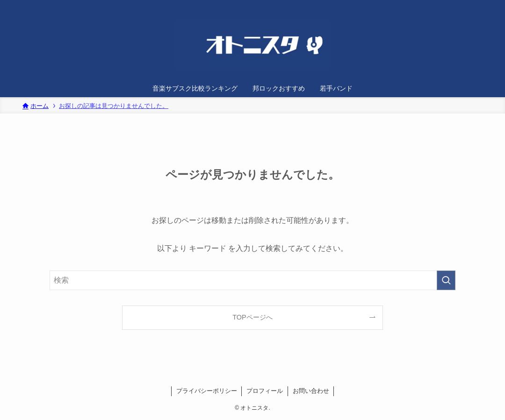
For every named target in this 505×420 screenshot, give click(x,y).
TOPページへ (252, 317)
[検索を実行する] (446, 280)
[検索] (484, 5)
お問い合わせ (311, 391)
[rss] (472, 5)
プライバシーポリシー (207, 391)
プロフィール (265, 391)
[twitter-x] (460, 5)
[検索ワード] (252, 280)
